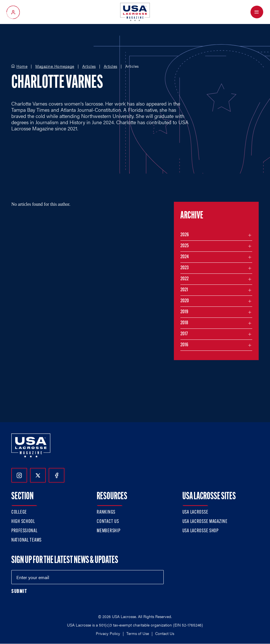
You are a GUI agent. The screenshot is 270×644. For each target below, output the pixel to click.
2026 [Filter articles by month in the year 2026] (185, 235)
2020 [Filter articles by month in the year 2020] (185, 301)
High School (23, 522)
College (19, 512)
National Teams (26, 540)
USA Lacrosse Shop (200, 531)
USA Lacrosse (195, 512)
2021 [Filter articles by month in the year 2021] (184, 290)
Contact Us (108, 522)
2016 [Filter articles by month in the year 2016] (184, 345)
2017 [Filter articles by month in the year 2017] (184, 334)
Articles (89, 66)
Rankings (106, 512)
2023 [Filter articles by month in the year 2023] (184, 268)
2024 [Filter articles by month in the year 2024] (185, 257)
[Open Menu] (257, 12)
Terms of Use (138, 633)
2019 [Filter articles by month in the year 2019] (184, 312)
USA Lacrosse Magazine (205, 522)
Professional (24, 531)
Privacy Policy (108, 633)
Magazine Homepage (55, 66)
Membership (108, 531)
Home (22, 66)
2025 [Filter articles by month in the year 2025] (184, 246)
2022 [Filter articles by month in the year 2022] (184, 279)
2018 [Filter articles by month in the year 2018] (184, 323)
